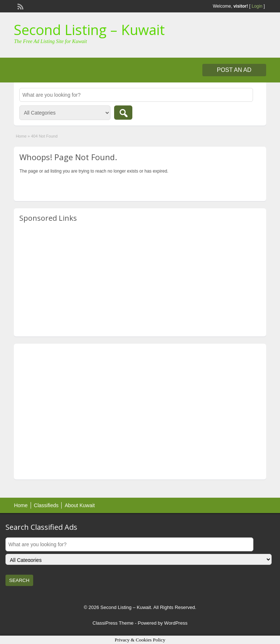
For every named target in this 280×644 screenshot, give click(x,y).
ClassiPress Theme (113, 623)
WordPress (176, 623)
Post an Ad (234, 70)
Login (257, 6)
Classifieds (46, 505)
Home (21, 136)
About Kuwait (80, 505)
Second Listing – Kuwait (89, 30)
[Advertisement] (140, 280)
